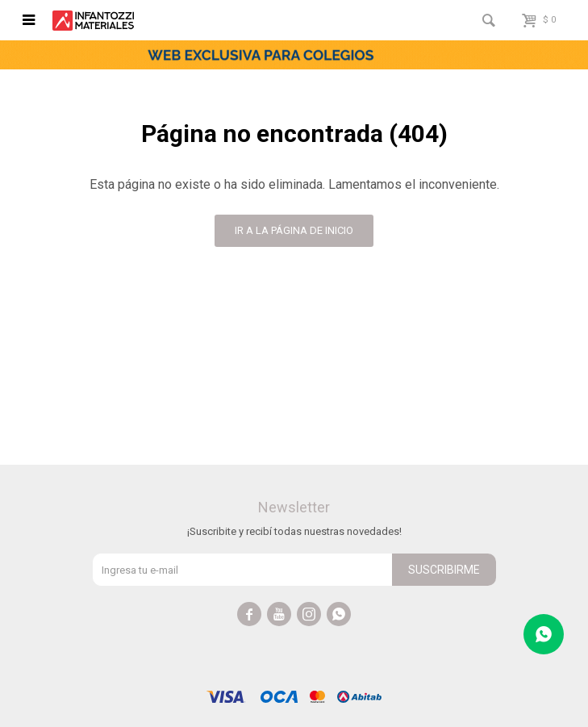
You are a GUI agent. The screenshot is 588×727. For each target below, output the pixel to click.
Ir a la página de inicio (294, 230)
